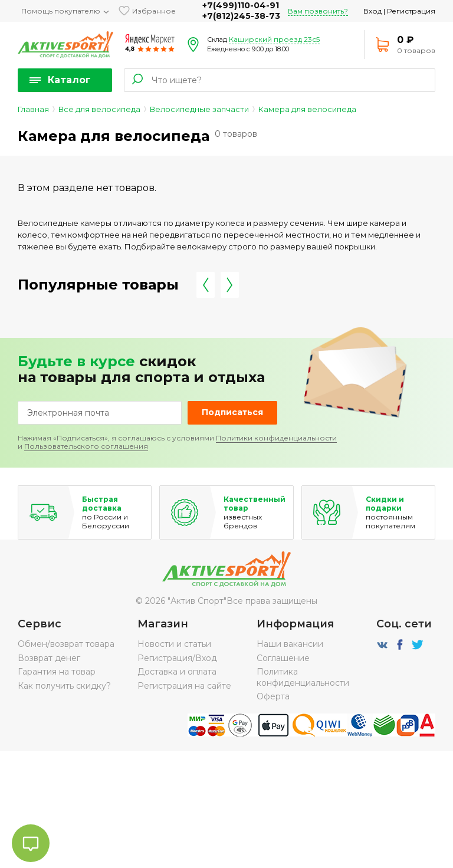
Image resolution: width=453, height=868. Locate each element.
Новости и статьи (174, 644)
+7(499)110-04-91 (241, 5)
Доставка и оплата (177, 672)
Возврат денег (49, 658)
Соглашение (283, 658)
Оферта (273, 696)
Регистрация (411, 11)
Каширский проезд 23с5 (274, 39)
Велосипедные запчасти (199, 109)
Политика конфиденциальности (303, 677)
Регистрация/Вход (177, 658)
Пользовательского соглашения (86, 446)
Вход (372, 11)
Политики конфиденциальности (276, 438)
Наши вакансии (290, 644)
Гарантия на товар (57, 672)
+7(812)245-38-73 (241, 16)
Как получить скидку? (64, 686)
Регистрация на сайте (184, 686)
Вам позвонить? (318, 11)
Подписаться (232, 412)
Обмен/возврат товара (66, 644)
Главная (33, 109)
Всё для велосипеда (99, 109)
